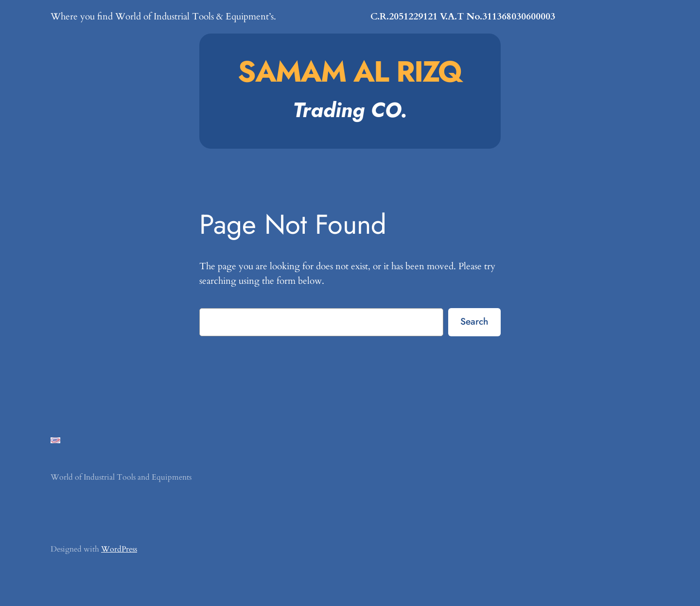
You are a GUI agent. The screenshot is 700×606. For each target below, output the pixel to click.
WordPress (119, 549)
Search (474, 321)
